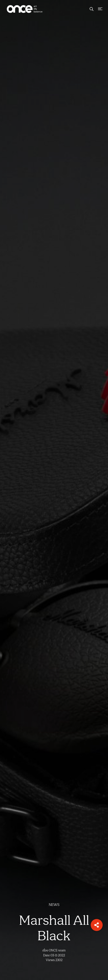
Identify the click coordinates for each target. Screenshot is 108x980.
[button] (97, 925)
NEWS (54, 905)
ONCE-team (57, 950)
